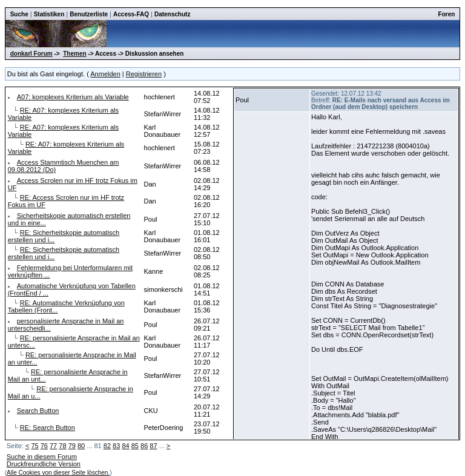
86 (144, 446)
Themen (74, 54)
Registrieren (144, 74)
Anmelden (105, 74)
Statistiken (49, 14)
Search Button (38, 411)
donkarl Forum (31, 54)
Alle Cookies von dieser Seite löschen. (58, 473)
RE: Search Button (48, 428)
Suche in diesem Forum (42, 457)
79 (72, 446)
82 (107, 446)
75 (35, 446)
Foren (447, 14)
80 (81, 446)
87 (153, 446)
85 (135, 446)
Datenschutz (172, 14)
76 (44, 446)
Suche (19, 14)
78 (62, 446)
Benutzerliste (89, 14)
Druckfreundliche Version (44, 464)
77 (53, 446)
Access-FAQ (131, 14)
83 (116, 446)
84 (125, 446)
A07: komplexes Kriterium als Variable (73, 97)
